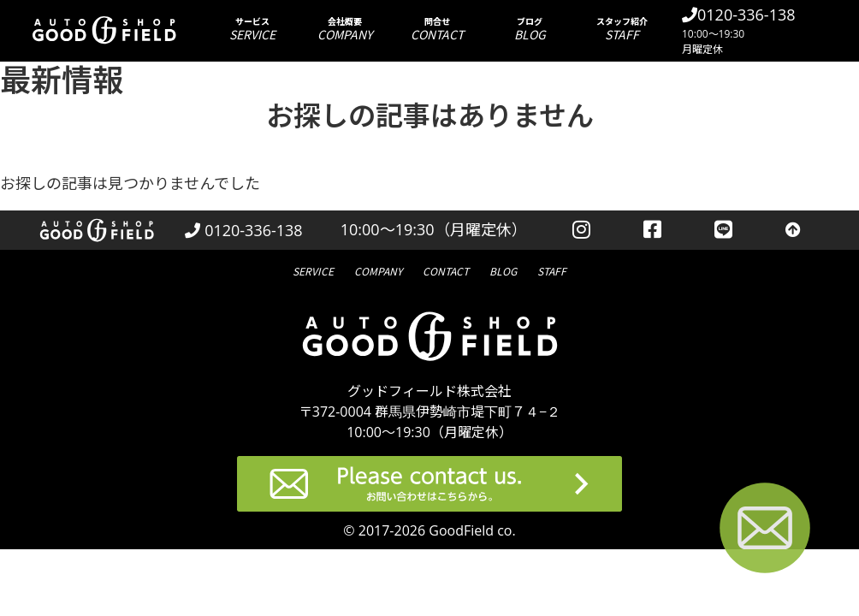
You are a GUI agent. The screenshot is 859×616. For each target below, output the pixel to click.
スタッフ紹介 (622, 29)
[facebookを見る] (652, 230)
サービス (252, 29)
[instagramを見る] (581, 230)
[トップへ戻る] (793, 230)
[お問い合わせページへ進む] (765, 531)
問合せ (437, 29)
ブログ (530, 29)
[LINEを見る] (723, 230)
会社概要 (345, 29)
